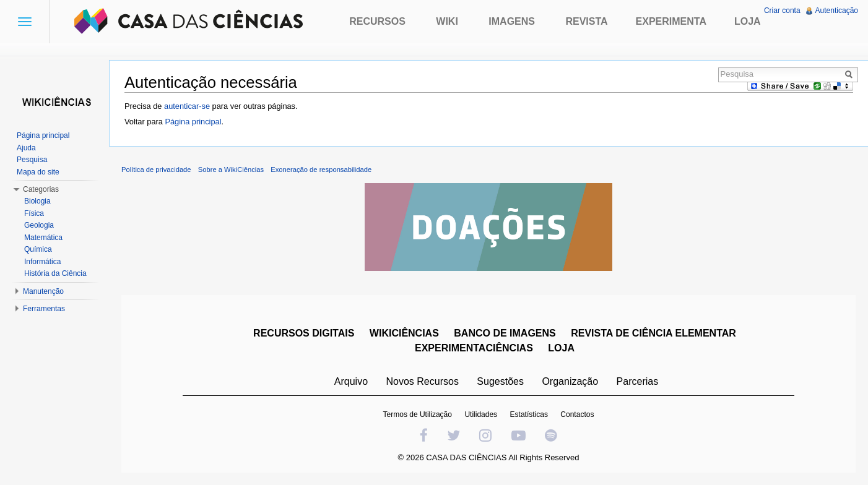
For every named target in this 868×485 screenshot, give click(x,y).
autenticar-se (187, 106)
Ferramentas (44, 309)
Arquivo (351, 381)
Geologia (39, 225)
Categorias (41, 189)
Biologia (37, 201)
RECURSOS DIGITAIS (304, 333)
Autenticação (837, 11)
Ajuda (26, 148)
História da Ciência (55, 273)
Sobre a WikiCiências (231, 170)
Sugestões (500, 381)
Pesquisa (32, 160)
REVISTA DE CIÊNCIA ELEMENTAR (653, 333)
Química (38, 249)
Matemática (43, 238)
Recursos (377, 21)
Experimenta (671, 21)
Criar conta (782, 11)
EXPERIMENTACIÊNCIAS (474, 348)
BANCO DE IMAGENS (505, 333)
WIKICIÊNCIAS (404, 333)
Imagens (512, 21)
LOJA (561, 348)
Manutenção (43, 291)
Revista (586, 21)
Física (34, 213)
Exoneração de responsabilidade (321, 170)
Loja (748, 21)
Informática (42, 262)
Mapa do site (38, 172)
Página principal (193, 122)
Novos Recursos (423, 381)
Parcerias (638, 381)
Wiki (447, 21)
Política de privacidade (156, 170)
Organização (570, 381)
